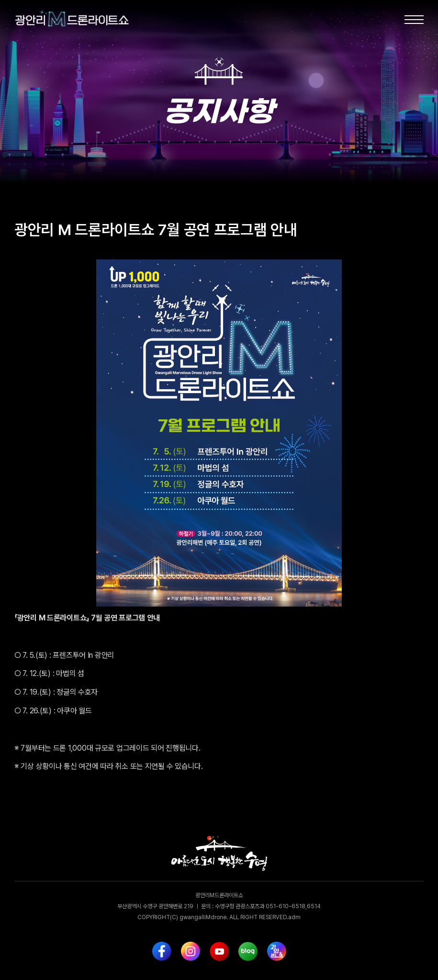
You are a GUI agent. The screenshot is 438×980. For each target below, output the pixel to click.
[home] (62, 19)
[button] (414, 19)
